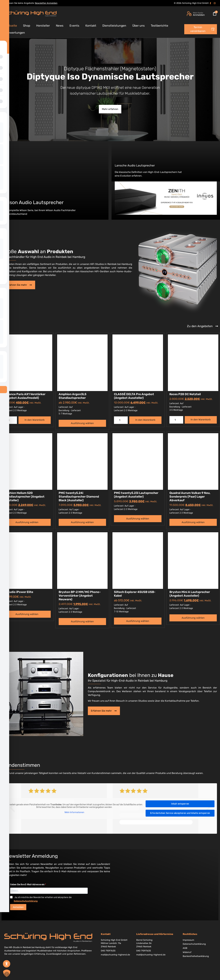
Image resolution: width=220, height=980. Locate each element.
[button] (7, 973)
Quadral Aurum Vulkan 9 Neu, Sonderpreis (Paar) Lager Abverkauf (190, 497)
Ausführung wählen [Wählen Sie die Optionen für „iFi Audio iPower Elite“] (27, 614)
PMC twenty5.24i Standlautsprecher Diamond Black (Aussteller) (79, 497)
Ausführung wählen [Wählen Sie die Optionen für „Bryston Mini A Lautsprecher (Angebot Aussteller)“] (193, 618)
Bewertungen (16, 33)
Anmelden (18, 907)
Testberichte (159, 26)
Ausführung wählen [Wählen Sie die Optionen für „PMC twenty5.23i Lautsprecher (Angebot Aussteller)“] (138, 519)
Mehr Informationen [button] (74, 812)
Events (74, 26)
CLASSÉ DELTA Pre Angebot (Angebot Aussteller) (134, 396)
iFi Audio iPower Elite (18, 592)
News (60, 26)
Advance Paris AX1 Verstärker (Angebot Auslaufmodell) (24, 396)
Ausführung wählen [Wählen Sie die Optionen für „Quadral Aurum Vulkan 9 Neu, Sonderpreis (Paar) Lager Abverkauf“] (193, 522)
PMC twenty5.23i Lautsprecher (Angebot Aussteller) (136, 495)
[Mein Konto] (189, 14)
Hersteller (43, 26)
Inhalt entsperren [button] (180, 804)
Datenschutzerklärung (26, 901)
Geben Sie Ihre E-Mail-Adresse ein (28, 884)
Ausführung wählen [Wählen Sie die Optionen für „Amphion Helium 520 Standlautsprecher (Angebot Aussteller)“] (27, 522)
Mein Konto (198, 13)
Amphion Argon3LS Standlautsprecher (73, 396)
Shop (27, 26)
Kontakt (91, 26)
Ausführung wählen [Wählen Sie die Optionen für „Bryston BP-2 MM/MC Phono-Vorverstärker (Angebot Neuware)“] (82, 621)
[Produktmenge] (10, 420)
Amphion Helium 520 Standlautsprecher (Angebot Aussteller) (24, 497)
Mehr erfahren (110, 109)
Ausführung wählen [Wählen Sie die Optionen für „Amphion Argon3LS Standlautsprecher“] (82, 423)
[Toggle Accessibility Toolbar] (7, 964)
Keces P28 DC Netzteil (185, 394)
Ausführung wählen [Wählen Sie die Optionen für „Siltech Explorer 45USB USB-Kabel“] (138, 621)
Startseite (10, 26)
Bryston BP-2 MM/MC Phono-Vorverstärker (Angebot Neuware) (80, 596)
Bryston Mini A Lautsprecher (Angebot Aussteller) (190, 594)
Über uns (138, 26)
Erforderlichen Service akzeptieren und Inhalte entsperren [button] (180, 813)
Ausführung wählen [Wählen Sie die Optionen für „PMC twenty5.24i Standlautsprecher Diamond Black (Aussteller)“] (82, 522)
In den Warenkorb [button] (35, 420)
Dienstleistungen (114, 26)
